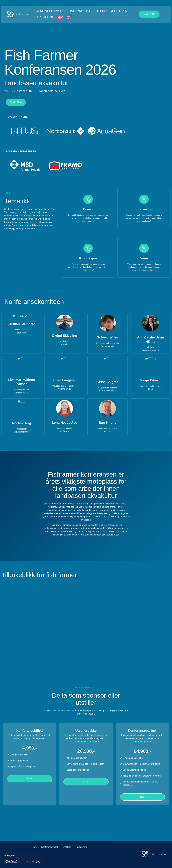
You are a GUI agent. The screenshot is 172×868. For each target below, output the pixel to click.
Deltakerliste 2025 (112, 11)
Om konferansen (49, 11)
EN (69, 17)
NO (61, 17)
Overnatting (80, 11)
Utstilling (45, 17)
